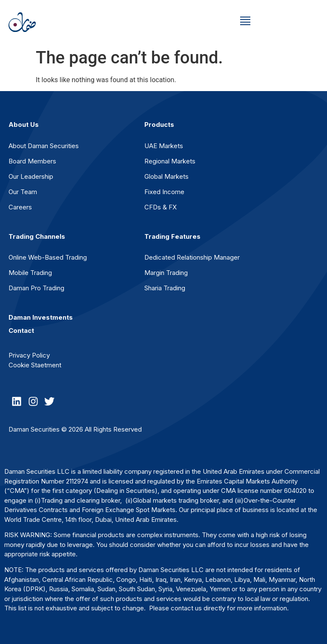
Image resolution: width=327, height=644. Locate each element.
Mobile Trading (30, 273)
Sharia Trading (165, 288)
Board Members (32, 161)
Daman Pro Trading (36, 288)
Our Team (23, 192)
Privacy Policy (29, 355)
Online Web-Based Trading (48, 257)
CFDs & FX (161, 207)
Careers (20, 207)
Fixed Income (164, 192)
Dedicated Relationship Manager (192, 257)
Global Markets (166, 176)
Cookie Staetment (35, 365)
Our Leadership (31, 176)
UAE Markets (164, 146)
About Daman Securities (44, 146)
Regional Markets (170, 161)
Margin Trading (166, 273)
